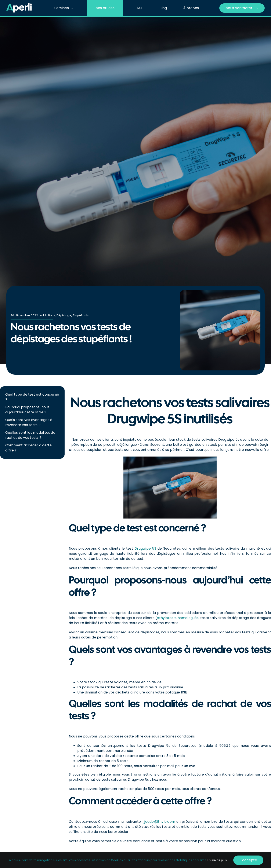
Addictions (48, 315)
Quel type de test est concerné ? (32, 397)
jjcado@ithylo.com (159, 822)
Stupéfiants (81, 315)
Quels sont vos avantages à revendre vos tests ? (29, 422)
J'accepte (248, 860)
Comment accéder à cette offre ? (29, 448)
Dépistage (64, 315)
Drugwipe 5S (145, 548)
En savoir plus (217, 860)
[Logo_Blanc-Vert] (19, 5)
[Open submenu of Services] (73, 8)
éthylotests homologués (178, 618)
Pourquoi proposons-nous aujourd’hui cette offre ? (27, 410)
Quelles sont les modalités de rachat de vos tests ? (30, 435)
